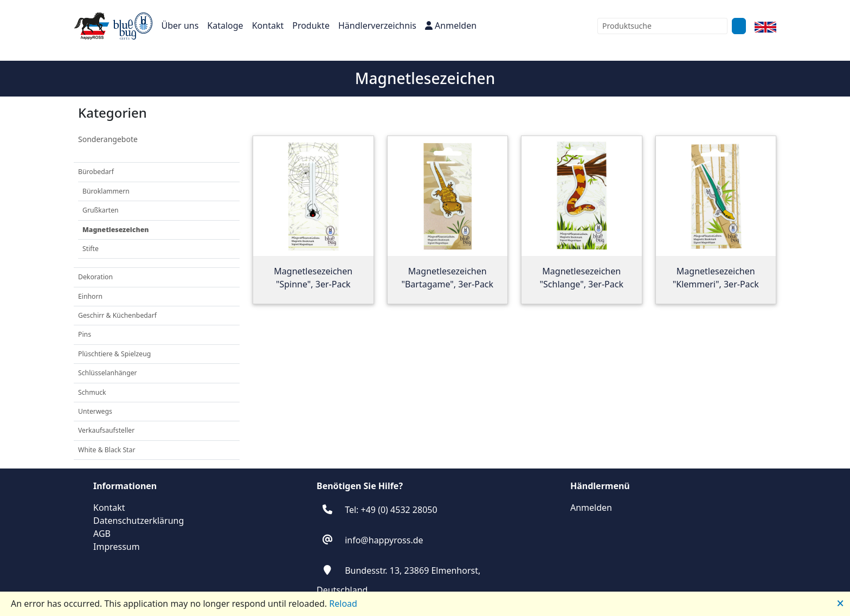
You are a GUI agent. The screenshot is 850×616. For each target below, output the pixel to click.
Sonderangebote (108, 139)
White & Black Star (107, 450)
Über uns (180, 25)
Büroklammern (106, 191)
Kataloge (225, 25)
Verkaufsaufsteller (106, 430)
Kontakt (268, 25)
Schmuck (92, 392)
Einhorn (90, 296)
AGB (102, 534)
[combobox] (662, 26)
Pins (85, 334)
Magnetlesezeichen (115, 230)
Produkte (311, 25)
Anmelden (451, 25)
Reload (343, 604)
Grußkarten (101, 210)
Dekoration (95, 277)
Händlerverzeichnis (377, 25)
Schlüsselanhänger (108, 373)
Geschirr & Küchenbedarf (117, 315)
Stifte (91, 249)
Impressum (117, 547)
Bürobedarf (96, 172)
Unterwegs (95, 411)
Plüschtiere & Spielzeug (114, 354)
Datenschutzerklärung (139, 521)
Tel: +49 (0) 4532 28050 (391, 510)
